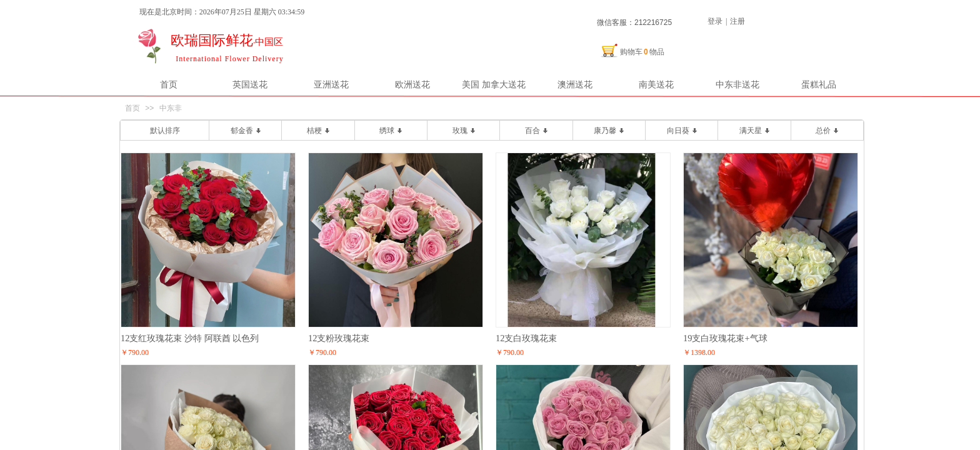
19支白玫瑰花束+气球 (725, 338)
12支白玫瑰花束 (526, 338)
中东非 (171, 108)
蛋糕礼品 (819, 84)
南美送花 (656, 84)
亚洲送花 (331, 84)
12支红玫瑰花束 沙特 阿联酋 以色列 (190, 338)
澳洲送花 (575, 84)
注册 (737, 21)
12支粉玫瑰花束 (339, 338)
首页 (169, 84)
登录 (715, 21)
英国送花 (250, 84)
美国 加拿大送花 (494, 84)
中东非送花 (737, 84)
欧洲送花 (412, 84)
